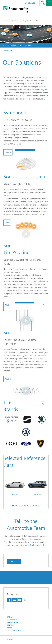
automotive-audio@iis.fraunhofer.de (30, 545)
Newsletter (12, 620)
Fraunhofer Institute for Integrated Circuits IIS (21, 21)
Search (43, 3)
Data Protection (14, 631)
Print (14, 561)
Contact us (43, 96)
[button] (13, 505)
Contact (11, 625)
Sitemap (10, 617)
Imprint (10, 628)
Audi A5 (15, 487)
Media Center (13, 623)
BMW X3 (37, 487)
